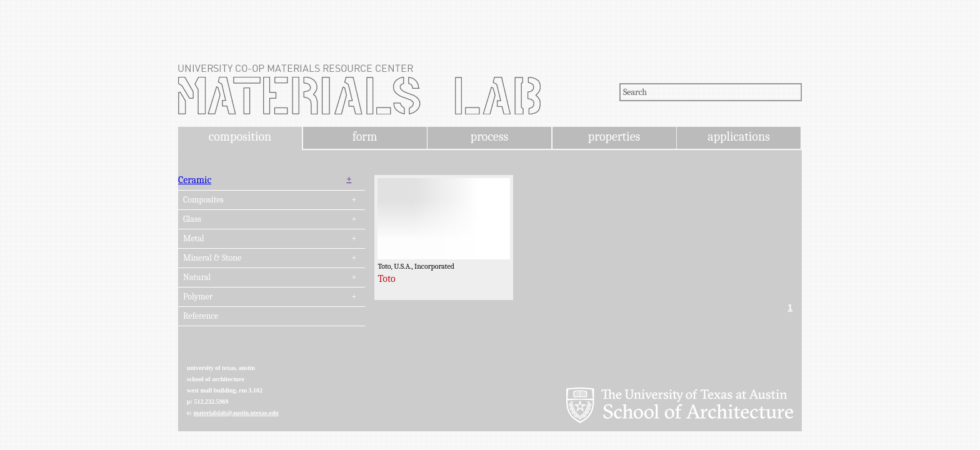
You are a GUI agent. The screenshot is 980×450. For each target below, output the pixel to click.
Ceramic (195, 180)
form (365, 137)
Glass (192, 219)
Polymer (198, 297)
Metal (194, 239)
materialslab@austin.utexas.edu (236, 413)
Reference (201, 316)
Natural (197, 277)
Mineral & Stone (212, 258)
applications (739, 137)
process (490, 137)
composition (240, 137)
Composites (203, 200)
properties (614, 137)
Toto (386, 279)
